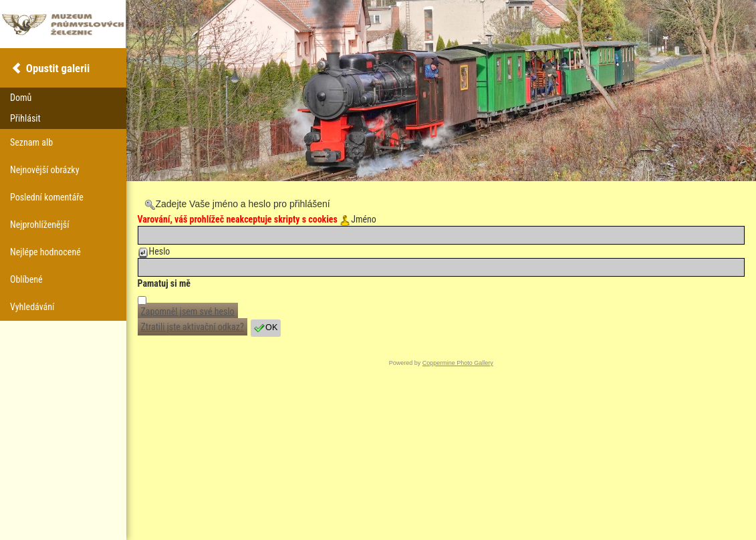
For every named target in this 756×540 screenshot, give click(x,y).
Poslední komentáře (47, 197)
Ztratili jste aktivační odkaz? (193, 327)
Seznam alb (31, 142)
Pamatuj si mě (164, 283)
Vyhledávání (32, 307)
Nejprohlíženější (39, 225)
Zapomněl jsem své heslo (188, 311)
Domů (21, 98)
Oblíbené (26, 279)
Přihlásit (25, 118)
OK (266, 328)
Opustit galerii (58, 68)
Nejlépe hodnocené (45, 252)
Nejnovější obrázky (45, 170)
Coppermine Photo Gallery (458, 363)
